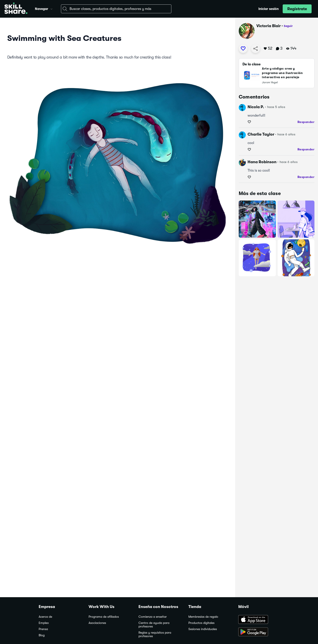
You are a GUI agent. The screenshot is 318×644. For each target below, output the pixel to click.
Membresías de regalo (203, 617)
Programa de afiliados (104, 617)
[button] (51, 8)
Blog (42, 635)
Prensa (43, 629)
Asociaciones (97, 623)
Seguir (288, 26)
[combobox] (116, 9)
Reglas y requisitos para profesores (155, 634)
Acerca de (45, 617)
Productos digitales (201, 623)
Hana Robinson (262, 162)
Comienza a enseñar (153, 617)
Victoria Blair (269, 26)
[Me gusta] (243, 49)
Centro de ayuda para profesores (154, 625)
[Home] (16, 9)
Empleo (44, 623)
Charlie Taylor (261, 134)
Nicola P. (256, 107)
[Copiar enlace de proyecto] (256, 49)
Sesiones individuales (203, 629)
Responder (306, 122)
